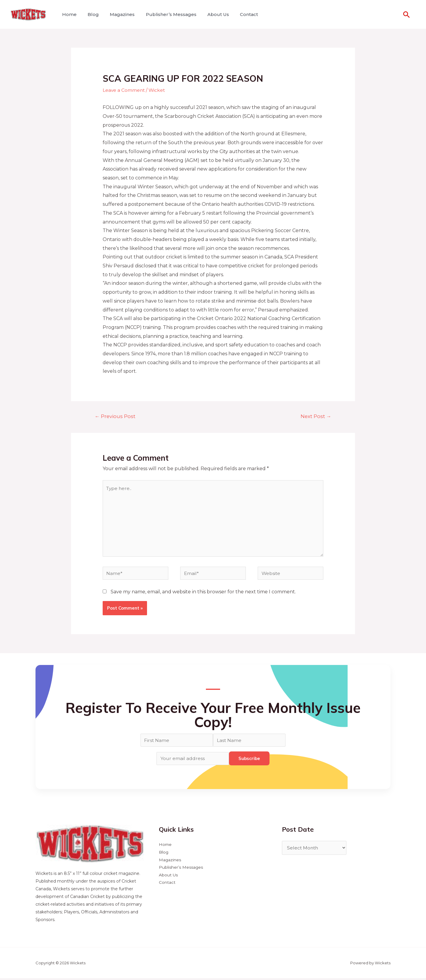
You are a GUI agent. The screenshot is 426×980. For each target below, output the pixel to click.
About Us (211, 14)
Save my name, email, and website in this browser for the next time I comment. (203, 594)
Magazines (118, 14)
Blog (91, 14)
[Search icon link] (406, 15)
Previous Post (116, 416)
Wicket (158, 90)
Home (68, 14)
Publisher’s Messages (166, 14)
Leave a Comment (124, 90)
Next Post (316, 416)
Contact (240, 14)
